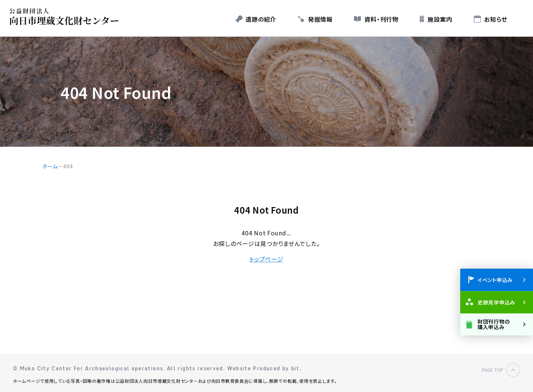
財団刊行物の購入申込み (493, 324)
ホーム (50, 166)
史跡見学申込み (496, 302)
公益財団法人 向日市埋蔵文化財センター (66, 17)
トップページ (266, 259)
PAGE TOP (493, 370)
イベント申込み (495, 279)
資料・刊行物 (381, 19)
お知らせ (496, 19)
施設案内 (440, 19)
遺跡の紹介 (261, 19)
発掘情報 (320, 19)
